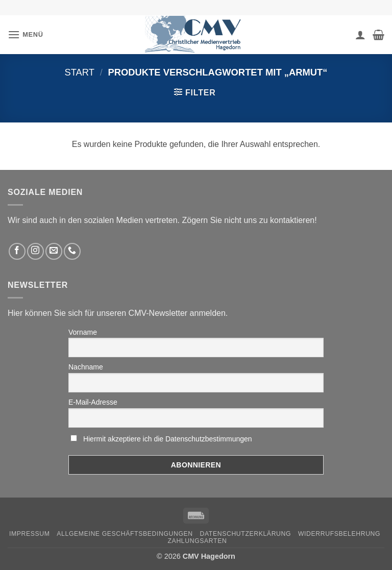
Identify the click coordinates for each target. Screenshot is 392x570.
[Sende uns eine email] (54, 251)
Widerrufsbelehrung (339, 534)
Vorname (83, 332)
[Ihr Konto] (360, 35)
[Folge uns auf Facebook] (17, 251)
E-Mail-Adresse (93, 402)
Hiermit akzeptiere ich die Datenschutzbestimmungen (168, 439)
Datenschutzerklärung (246, 534)
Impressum (30, 534)
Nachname (86, 367)
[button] (26, 34)
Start (79, 72)
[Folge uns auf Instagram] (35, 251)
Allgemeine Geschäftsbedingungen (125, 534)
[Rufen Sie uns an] (72, 251)
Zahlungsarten (198, 541)
